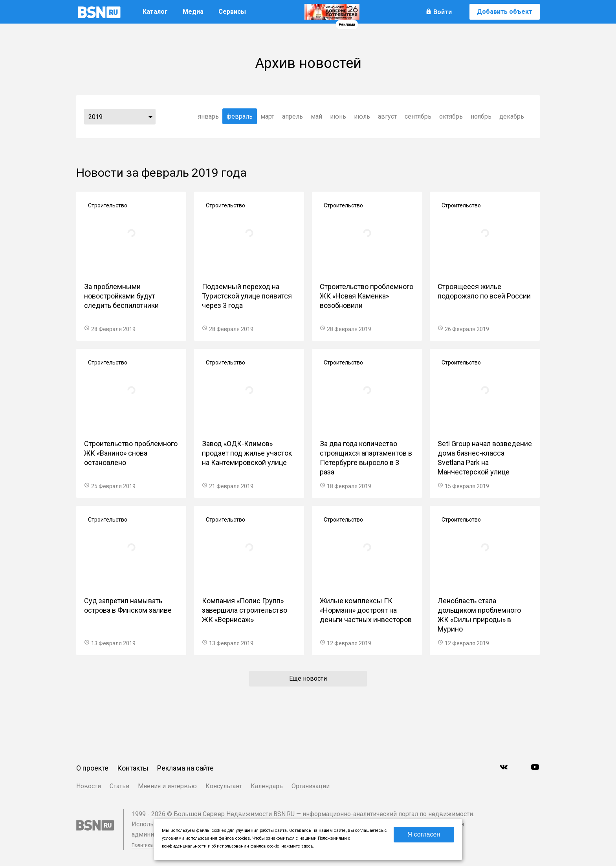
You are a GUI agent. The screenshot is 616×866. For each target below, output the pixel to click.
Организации (311, 786)
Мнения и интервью (167, 786)
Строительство (108, 205)
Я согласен (424, 834)
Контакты (133, 768)
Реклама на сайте (185, 768)
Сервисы (232, 12)
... (150, 117)
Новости (89, 786)
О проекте (92, 768)
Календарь (267, 786)
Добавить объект (505, 12)
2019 (95, 117)
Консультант (224, 786)
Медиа (193, 12)
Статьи (119, 786)
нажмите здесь (297, 846)
